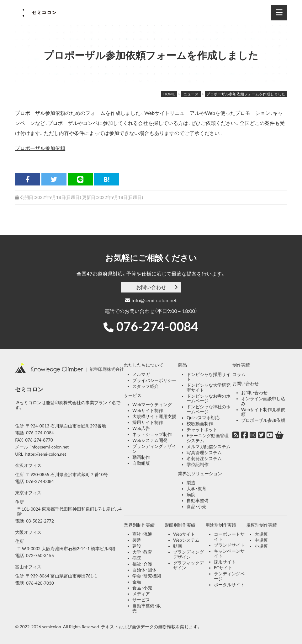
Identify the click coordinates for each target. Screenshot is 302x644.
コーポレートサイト (229, 537)
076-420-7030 (40, 583)
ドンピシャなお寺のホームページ (209, 399)
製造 (191, 483)
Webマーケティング (152, 405)
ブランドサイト (229, 545)
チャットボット (202, 430)
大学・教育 (196, 489)
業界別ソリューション (200, 474)
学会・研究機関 (147, 576)
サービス (133, 395)
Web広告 (141, 428)
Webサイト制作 (148, 411)
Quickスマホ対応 (203, 418)
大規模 (261, 534)
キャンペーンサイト (229, 554)
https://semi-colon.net (45, 454)
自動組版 (141, 463)
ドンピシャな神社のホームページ (209, 409)
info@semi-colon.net (151, 300)
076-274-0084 (157, 326)
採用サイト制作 (148, 422)
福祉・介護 (142, 564)
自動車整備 (198, 501)
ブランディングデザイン (154, 449)
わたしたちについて (144, 365)
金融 (137, 582)
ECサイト (223, 568)
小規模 (261, 546)
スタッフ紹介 (146, 386)
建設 (137, 546)
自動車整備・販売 (147, 608)
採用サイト (225, 562)
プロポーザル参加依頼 (40, 148)
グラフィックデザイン (188, 566)
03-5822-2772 (40, 521)
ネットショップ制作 (152, 434)
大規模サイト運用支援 (154, 416)
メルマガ (141, 374)
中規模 (261, 540)
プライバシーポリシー (154, 380)
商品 (183, 365)
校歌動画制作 (200, 424)
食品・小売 (196, 507)
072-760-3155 (40, 555)
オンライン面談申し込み (263, 401)
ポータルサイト (229, 585)
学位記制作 (198, 464)
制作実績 (241, 365)
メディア (141, 594)
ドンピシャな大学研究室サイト (209, 388)
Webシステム (186, 540)
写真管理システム (204, 453)
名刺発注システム (204, 459)
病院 (191, 495)
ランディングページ (229, 576)
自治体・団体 (144, 570)
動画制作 (141, 457)
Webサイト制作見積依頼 (263, 412)
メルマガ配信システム (209, 447)
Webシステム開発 (150, 440)
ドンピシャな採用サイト (209, 377)
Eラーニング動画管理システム (208, 438)
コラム (239, 374)
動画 (177, 546)
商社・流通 (142, 534)
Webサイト (184, 534)
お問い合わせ (151, 287)
